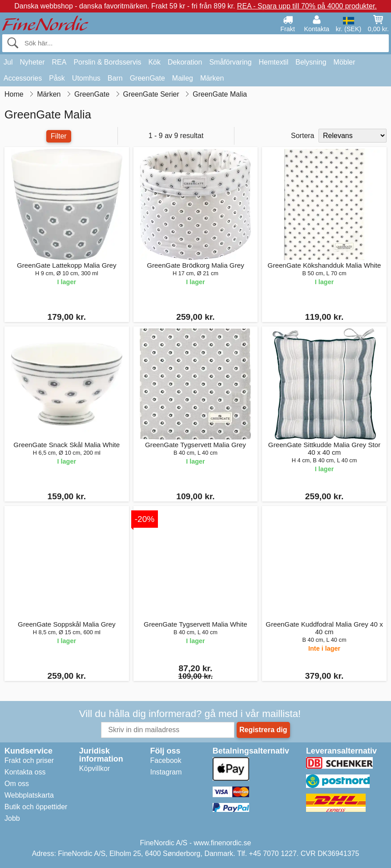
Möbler (345, 62)
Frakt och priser (29, 760)
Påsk (57, 78)
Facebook (165, 760)
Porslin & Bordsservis (107, 62)
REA (59, 62)
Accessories (23, 78)
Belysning (311, 62)
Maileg (183, 78)
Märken (212, 78)
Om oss (17, 784)
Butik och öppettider (36, 807)
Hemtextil (274, 62)
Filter (59, 136)
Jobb (12, 818)
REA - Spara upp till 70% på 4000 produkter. (307, 6)
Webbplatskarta (29, 795)
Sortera (302, 136)
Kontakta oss (25, 772)
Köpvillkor (95, 768)
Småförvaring (230, 62)
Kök (154, 62)
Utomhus (86, 78)
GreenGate (147, 78)
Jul (8, 62)
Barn (115, 78)
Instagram (166, 772)
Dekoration (185, 62)
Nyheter (32, 62)
